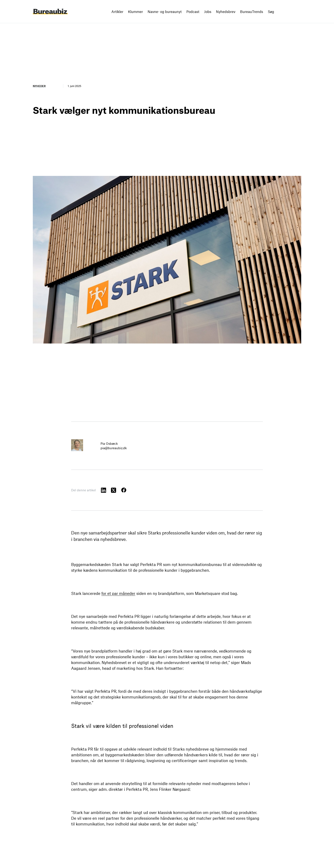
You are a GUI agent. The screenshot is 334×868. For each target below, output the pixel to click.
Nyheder (39, 86)
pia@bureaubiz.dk (114, 448)
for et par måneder (118, 593)
